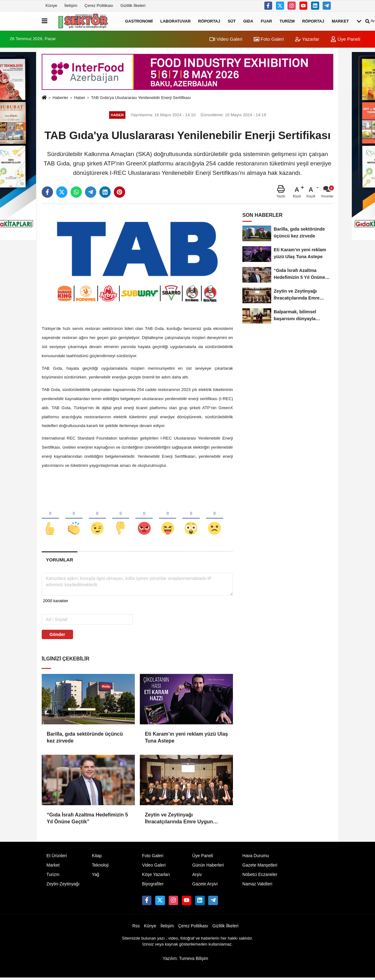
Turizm (287, 21)
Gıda (248, 21)
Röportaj (209, 21)
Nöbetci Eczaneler (260, 876)
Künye (51, 5)
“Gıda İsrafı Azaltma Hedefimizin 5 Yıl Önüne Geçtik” (87, 820)
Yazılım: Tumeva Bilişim (185, 960)
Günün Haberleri (208, 867)
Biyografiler (153, 886)
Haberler (60, 98)
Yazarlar (307, 39)
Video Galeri (226, 39)
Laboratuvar (175, 21)
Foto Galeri (269, 39)
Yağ (95, 876)
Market (340, 21)
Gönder (57, 636)
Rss (136, 928)
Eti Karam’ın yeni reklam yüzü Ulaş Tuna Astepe (186, 739)
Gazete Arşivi (205, 886)
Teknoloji (100, 867)
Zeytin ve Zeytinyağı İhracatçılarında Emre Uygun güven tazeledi (179, 821)
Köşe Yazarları (156, 876)
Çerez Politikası (99, 5)
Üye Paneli (345, 39)
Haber (80, 98)
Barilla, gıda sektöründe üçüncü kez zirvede (85, 739)
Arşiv (197, 876)
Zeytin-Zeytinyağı (63, 886)
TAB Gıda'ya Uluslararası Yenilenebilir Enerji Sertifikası (141, 98)
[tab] (60, 562)
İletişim (71, 5)
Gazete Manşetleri (260, 867)
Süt (232, 21)
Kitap (97, 858)
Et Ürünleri (57, 858)
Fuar (267, 21)
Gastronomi (139, 21)
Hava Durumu (256, 858)
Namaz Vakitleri (257, 886)
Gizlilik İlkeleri (133, 5)
